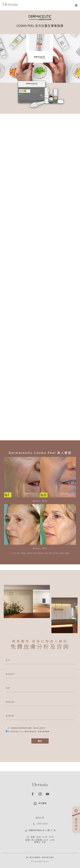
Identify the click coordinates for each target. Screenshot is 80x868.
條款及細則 (28, 728)
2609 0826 (42, 824)
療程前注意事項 (39, 728)
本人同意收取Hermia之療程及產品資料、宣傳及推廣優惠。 (29, 731)
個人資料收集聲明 (33, 857)
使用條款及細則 (48, 857)
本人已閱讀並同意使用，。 (27, 728)
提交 (40, 741)
